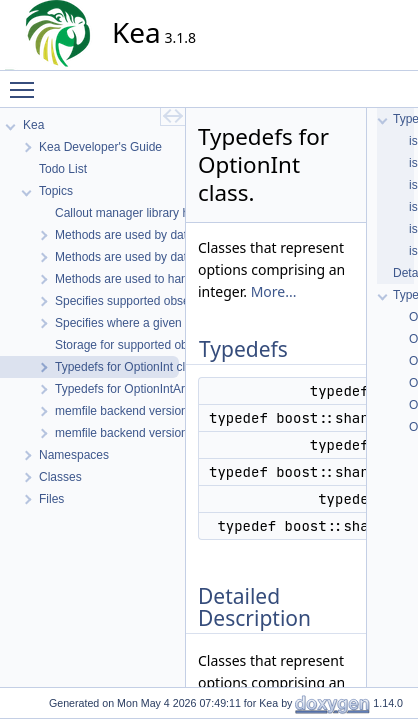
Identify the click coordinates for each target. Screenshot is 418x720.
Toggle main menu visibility (27, 81)
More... (274, 291)
